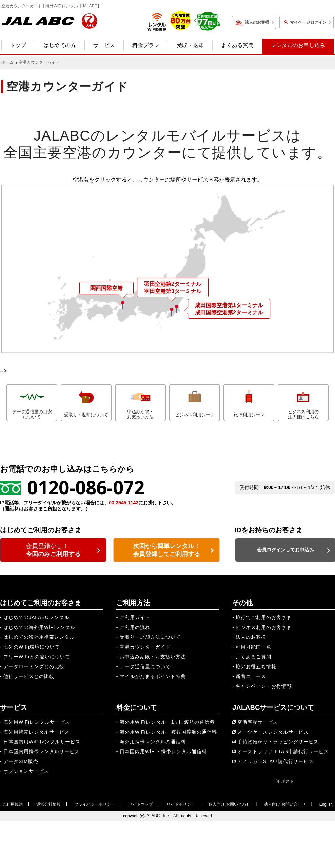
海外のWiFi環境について (32, 647)
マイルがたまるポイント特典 (153, 676)
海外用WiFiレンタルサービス (37, 722)
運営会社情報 (48, 804)
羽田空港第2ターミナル (173, 284)
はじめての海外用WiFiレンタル (39, 627)
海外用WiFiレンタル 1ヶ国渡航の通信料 (167, 722)
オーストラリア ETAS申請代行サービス (283, 751)
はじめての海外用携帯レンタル (39, 637)
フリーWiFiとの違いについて (37, 657)
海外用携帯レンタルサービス (36, 732)
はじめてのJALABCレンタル (36, 617)
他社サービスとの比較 (29, 676)
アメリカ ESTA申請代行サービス (275, 761)
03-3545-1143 (124, 503)
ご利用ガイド (135, 617)
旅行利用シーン (249, 401)
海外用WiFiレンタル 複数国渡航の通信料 (168, 732)
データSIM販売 (21, 761)
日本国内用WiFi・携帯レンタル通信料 (163, 751)
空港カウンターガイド (145, 647)
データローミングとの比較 (34, 666)
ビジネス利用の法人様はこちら (303, 402)
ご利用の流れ (135, 627)
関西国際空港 (106, 288)
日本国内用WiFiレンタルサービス (42, 742)
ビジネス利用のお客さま (264, 627)
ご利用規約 (13, 804)
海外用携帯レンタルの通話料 (153, 742)
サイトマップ (141, 804)
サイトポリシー (181, 804)
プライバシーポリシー (95, 804)
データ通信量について (145, 666)
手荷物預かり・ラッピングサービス (278, 742)
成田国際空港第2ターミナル (229, 312)
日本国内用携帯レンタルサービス (42, 751)
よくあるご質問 (253, 657)
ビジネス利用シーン (195, 401)
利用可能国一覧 (253, 647)
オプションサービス (26, 771)
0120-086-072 (86, 487)
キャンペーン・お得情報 (264, 686)
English (326, 804)
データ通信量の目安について (32, 402)
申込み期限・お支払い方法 (140, 402)
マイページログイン (308, 22)
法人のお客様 (257, 22)
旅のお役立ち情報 (256, 666)
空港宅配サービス (258, 722)
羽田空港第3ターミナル (173, 291)
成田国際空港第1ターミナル (229, 305)
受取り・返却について (86, 401)
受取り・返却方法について (150, 637)
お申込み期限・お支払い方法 (153, 657)
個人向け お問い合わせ (229, 804)
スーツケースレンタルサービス (273, 732)
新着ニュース (251, 676)
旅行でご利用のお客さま (264, 617)
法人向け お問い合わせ (285, 804)
